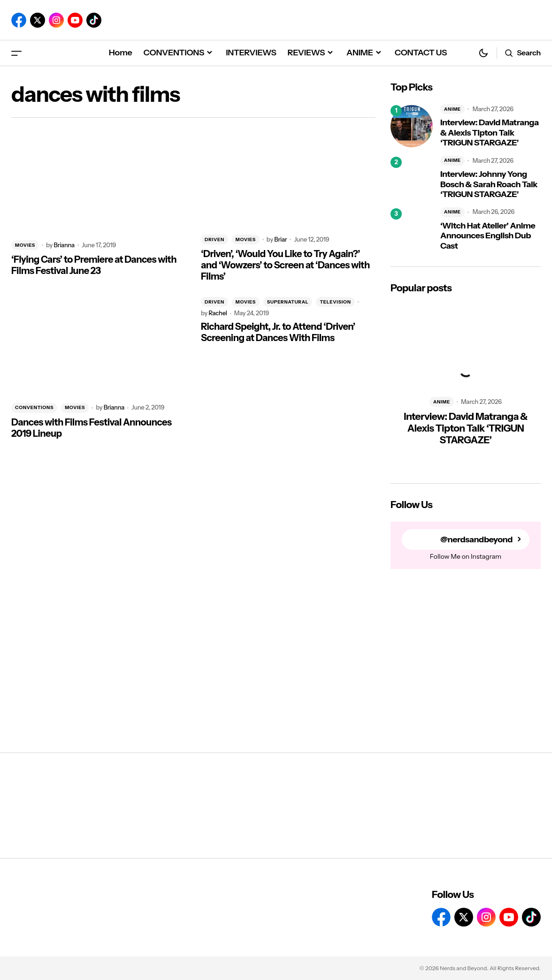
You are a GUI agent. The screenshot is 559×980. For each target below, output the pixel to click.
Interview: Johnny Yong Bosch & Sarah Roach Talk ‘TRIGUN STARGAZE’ (489, 184)
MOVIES (25, 245)
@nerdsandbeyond (476, 540)
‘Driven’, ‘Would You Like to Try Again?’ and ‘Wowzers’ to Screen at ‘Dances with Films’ (285, 265)
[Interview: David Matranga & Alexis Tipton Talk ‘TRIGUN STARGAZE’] (412, 126)
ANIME (452, 109)
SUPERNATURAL (288, 302)
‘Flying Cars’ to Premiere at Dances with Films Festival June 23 (94, 265)
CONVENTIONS (34, 407)
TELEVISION (335, 302)
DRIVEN (214, 239)
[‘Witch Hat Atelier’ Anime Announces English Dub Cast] (412, 229)
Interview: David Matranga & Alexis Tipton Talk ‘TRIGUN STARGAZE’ (490, 133)
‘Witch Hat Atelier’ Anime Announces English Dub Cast (488, 236)
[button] (16, 53)
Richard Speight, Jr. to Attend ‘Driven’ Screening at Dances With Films (278, 332)
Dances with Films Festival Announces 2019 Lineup (91, 428)
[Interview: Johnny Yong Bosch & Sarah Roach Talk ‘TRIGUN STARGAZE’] (412, 178)
